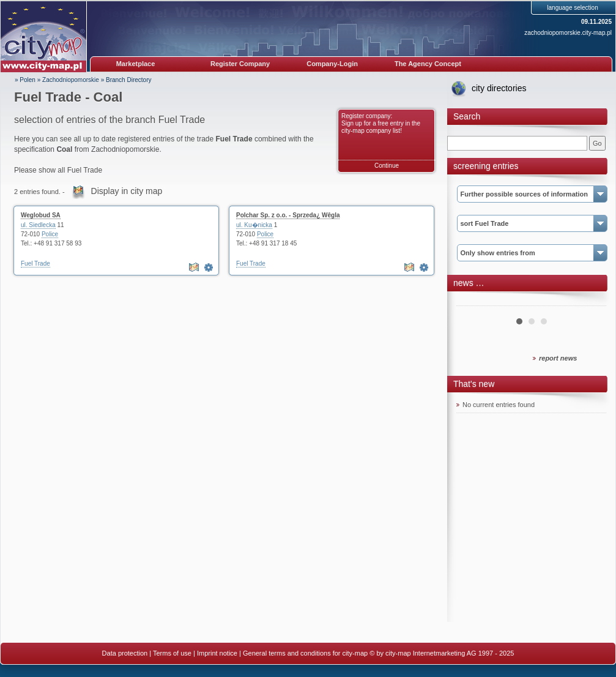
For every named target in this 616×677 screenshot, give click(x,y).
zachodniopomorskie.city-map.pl (568, 33)
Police (50, 234)
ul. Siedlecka (38, 225)
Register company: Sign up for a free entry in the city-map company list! (381, 123)
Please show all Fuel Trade (58, 170)
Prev (472, 301)
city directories (499, 88)
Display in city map (127, 191)
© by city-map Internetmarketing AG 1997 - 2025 (442, 653)
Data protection (125, 653)
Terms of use (172, 653)
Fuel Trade (35, 264)
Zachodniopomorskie (71, 80)
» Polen (25, 80)
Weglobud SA (41, 215)
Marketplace (136, 64)
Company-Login (332, 64)
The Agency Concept (428, 64)
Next (590, 301)
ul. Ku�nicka (254, 225)
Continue (387, 166)
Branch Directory (128, 80)
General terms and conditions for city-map (305, 653)
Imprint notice (217, 653)
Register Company (240, 64)
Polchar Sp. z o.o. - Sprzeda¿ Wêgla (288, 215)
